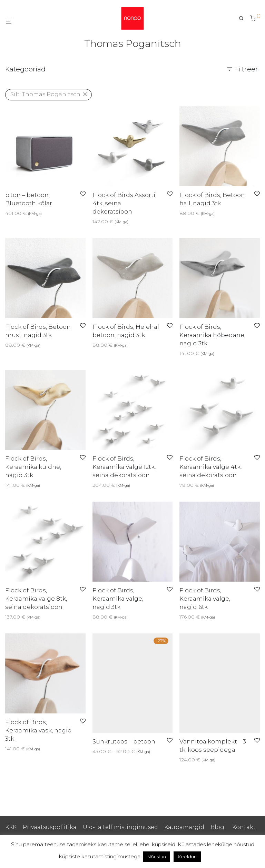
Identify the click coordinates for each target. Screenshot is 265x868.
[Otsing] (244, 18)
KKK (11, 827)
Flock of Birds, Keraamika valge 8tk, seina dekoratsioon (36, 599)
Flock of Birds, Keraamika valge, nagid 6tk (205, 599)
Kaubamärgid (184, 827)
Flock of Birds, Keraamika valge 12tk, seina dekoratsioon (124, 467)
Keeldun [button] (187, 857)
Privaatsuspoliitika (50, 827)
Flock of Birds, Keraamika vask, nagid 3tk (38, 730)
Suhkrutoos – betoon (124, 741)
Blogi (218, 827)
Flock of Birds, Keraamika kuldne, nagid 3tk (33, 467)
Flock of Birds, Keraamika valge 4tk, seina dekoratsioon (210, 467)
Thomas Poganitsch (45, 94)
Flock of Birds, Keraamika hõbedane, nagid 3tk (212, 335)
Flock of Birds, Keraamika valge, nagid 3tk (118, 599)
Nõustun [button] (157, 857)
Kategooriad (25, 69)
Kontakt (244, 827)
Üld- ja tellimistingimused (120, 827)
